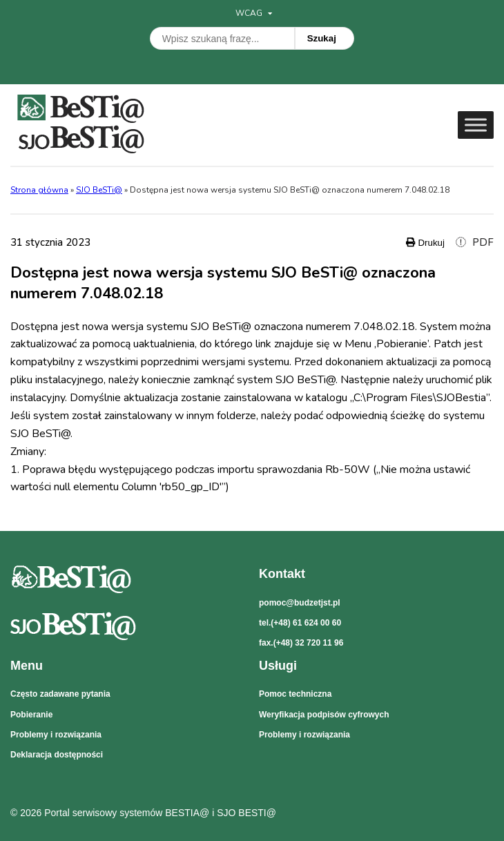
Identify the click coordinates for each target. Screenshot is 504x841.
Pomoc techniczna (295, 694)
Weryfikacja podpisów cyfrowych (324, 715)
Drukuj (425, 243)
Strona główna (39, 190)
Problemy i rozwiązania (56, 735)
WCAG (254, 13)
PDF (475, 242)
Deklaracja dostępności (57, 755)
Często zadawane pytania (60, 694)
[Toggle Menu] (476, 125)
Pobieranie (31, 715)
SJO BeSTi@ (99, 190)
